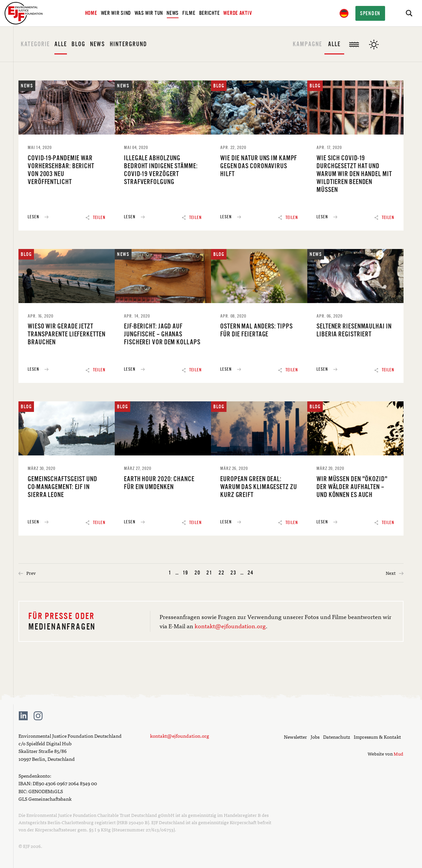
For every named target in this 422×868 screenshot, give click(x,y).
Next (395, 573)
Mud (398, 754)
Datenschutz (337, 737)
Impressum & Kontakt (377, 737)
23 (233, 573)
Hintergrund (128, 44)
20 (197, 573)
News (98, 44)
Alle (61, 44)
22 (222, 573)
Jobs (315, 737)
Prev (27, 573)
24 (251, 573)
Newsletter (295, 737)
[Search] (409, 13)
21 (209, 573)
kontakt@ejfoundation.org (230, 626)
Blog (78, 44)
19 (185, 573)
